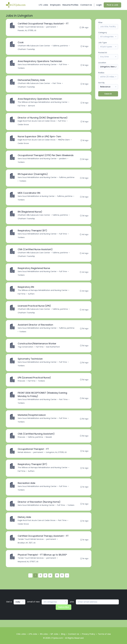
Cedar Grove (23, 126)
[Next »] (67, 583)
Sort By (101, 83)
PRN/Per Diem (64, 141)
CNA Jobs (21, 634)
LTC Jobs (43, 5)
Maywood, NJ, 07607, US (28, 569)
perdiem (63, 160)
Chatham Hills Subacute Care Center (34, 46)
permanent (51, 27)
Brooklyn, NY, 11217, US (27, 550)
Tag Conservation (26, 351)
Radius (101, 73)
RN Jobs (44, 634)
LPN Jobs (33, 634)
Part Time (57, 84)
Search (108, 94)
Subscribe (64, 614)
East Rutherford (53, 351)
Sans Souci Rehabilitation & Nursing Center (36, 199)
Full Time (63, 65)
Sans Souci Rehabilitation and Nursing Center (37, 65)
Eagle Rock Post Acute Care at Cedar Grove (37, 122)
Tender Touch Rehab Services (31, 27)
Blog (63, 634)
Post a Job (112, 5)
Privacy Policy (88, 634)
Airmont (32, 107)
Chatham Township (26, 50)
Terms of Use (104, 634)
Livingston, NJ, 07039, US (56, 458)
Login (99, 5)
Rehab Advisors (24, 458)
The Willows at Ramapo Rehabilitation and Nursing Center (43, 103)
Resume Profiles (70, 5)
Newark (49, 442)
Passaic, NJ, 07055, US (27, 31)
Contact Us (86, 5)
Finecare (22, 386)
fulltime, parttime (60, 46)
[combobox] (108, 37)
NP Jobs (54, 634)
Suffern (31, 297)
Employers (55, 5)
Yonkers (21, 69)
